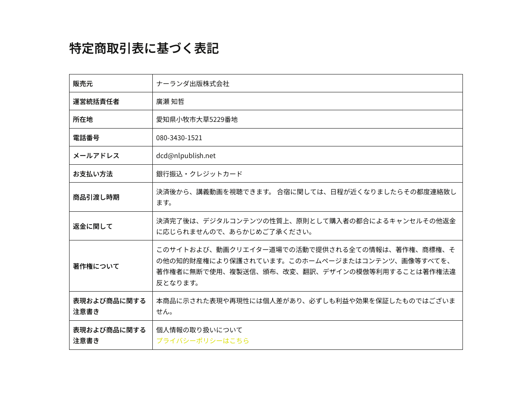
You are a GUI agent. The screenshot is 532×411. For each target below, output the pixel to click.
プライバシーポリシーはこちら (203, 340)
